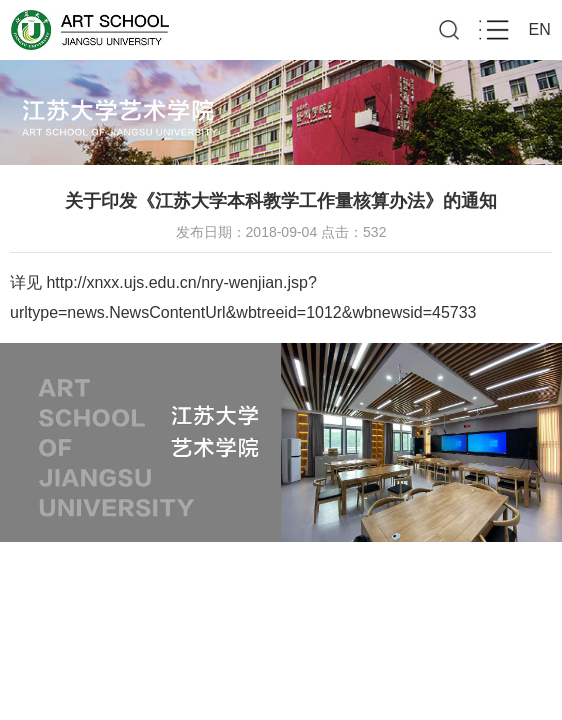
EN (540, 29)
